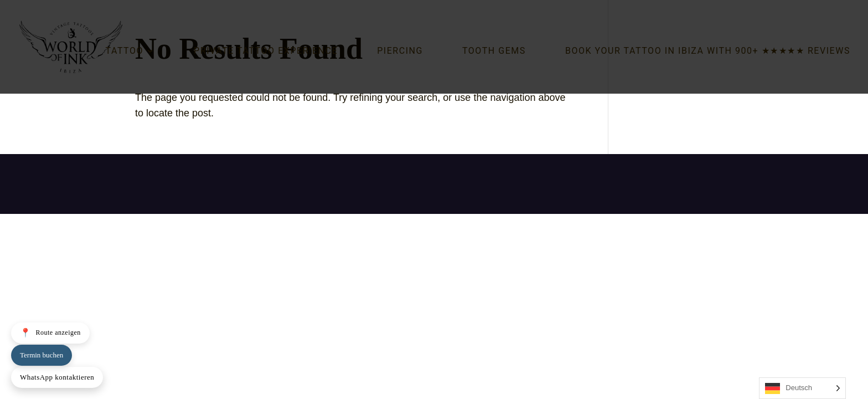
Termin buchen (42, 355)
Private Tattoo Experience (266, 52)
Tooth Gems (494, 52)
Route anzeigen (50, 333)
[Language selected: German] (802, 388)
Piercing (400, 52)
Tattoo (124, 52)
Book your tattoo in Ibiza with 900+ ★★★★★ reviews (708, 52)
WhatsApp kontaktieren (57, 377)
